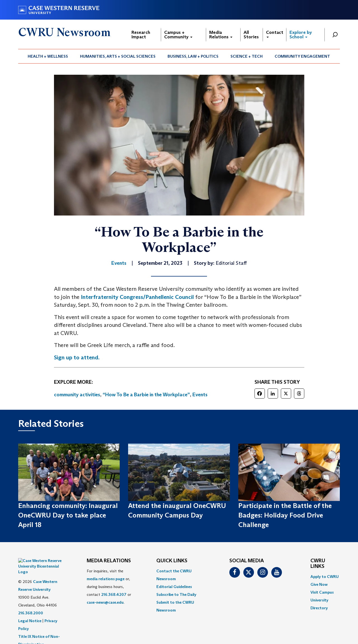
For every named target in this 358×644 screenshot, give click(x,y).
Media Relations (221, 35)
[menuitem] (48, 56)
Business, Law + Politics (193, 56)
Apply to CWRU (325, 577)
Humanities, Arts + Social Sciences (118, 56)
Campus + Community (178, 35)
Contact (275, 34)
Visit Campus (322, 592)
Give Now (319, 584)
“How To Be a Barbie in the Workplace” (146, 395)
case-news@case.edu (105, 602)
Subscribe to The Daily (176, 594)
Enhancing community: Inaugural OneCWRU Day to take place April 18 (68, 515)
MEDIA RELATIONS (109, 561)
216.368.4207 (114, 594)
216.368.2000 (31, 599)
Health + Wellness (48, 56)
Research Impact (141, 35)
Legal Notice (30, 607)
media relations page (106, 579)
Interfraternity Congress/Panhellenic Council (137, 297)
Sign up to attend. (77, 357)
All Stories (251, 35)
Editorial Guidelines (174, 587)
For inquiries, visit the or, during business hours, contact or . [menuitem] (109, 587)
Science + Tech (247, 56)
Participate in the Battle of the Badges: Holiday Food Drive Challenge (285, 515)
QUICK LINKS (172, 561)
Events (200, 395)
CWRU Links (318, 564)
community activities (77, 395)
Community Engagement (302, 56)
